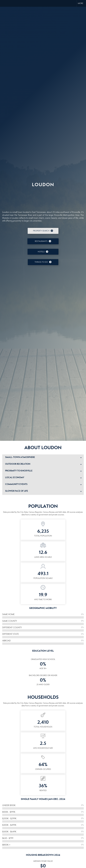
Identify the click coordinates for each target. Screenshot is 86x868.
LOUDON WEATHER (43, 198)
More (81, 3)
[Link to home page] (3, 3)
